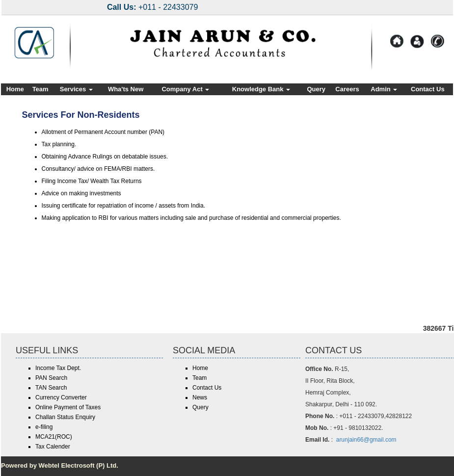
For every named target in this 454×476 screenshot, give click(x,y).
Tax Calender (53, 447)
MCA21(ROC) (54, 437)
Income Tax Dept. (58, 368)
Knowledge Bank (261, 89)
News (200, 397)
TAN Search (51, 388)
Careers (347, 89)
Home (15, 89)
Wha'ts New (126, 89)
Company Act (185, 89)
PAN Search (51, 378)
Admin (384, 89)
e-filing (44, 427)
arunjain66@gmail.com (366, 440)
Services (76, 89)
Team (40, 89)
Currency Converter (61, 397)
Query (316, 89)
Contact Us (428, 89)
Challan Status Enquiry (65, 417)
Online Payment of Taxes (68, 407)
